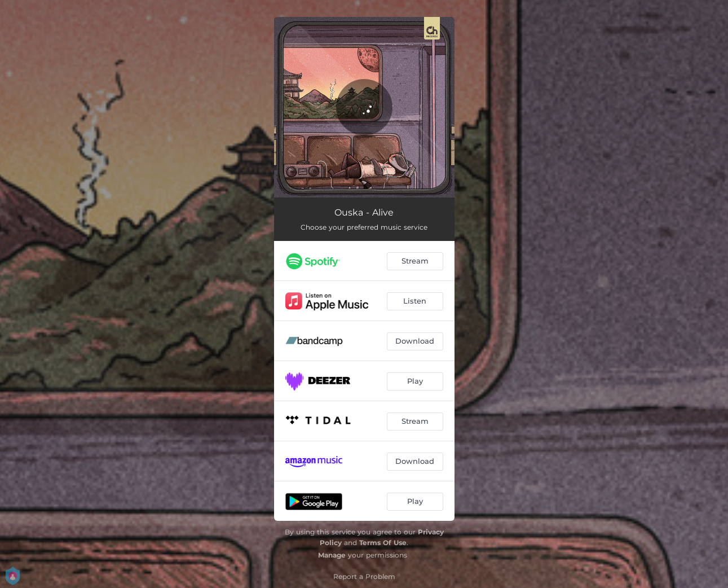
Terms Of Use (383, 543)
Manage (332, 555)
